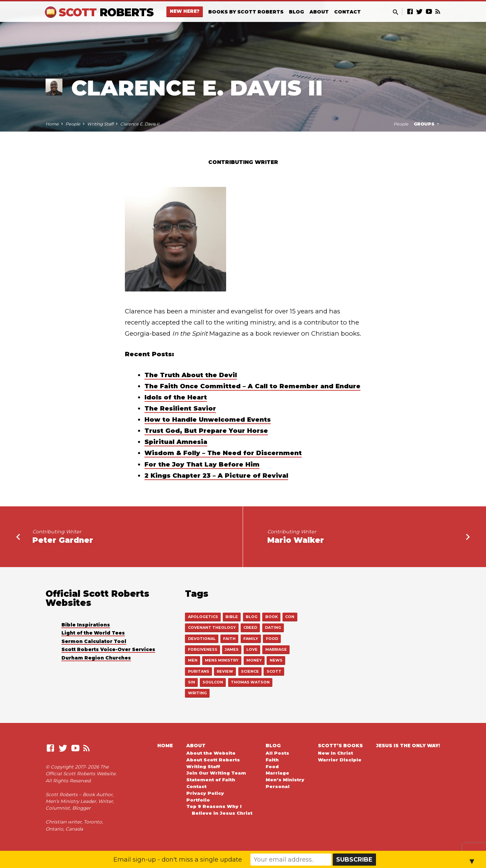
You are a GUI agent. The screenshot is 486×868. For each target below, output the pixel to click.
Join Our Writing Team (216, 773)
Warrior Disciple (340, 760)
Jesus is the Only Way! (408, 746)
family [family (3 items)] (251, 639)
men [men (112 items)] (193, 660)
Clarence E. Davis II (140, 124)
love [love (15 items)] (252, 649)
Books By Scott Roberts (246, 12)
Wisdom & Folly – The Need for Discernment (223, 453)
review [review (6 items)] (225, 671)
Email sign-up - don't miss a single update (178, 860)
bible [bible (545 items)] (232, 617)
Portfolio (198, 800)
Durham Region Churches (96, 658)
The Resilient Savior (180, 408)
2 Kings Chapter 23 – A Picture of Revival (216, 475)
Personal (278, 786)
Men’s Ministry (285, 780)
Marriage (277, 773)
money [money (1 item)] (254, 660)
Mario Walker (296, 540)
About (319, 12)
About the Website (211, 753)
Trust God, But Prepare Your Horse (206, 431)
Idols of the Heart (176, 397)
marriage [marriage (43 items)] (276, 649)
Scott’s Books (340, 746)
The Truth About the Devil (191, 375)
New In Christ (335, 753)
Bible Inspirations (86, 625)
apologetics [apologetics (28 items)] (203, 617)
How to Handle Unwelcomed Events (208, 419)
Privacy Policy (205, 793)
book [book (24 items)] (272, 617)
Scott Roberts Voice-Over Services (108, 649)
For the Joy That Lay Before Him (202, 464)
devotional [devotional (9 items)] (202, 639)
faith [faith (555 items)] (229, 639)
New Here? (185, 11)
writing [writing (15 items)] (197, 693)
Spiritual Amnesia (176, 442)
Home (52, 124)
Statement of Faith (211, 780)
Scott (106, 12)
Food (272, 766)
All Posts (277, 753)
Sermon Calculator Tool (94, 641)
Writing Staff (100, 124)
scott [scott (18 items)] (274, 671)
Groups (427, 124)
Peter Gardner (63, 540)
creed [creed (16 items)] (250, 627)
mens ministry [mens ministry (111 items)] (222, 660)
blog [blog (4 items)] (252, 617)
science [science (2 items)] (250, 671)
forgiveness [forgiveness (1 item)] (203, 649)
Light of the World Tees (93, 633)
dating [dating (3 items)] (273, 627)
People (73, 124)
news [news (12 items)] (276, 660)
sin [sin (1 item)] (192, 682)
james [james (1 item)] (232, 649)
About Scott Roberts (213, 760)
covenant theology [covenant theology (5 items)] (212, 627)
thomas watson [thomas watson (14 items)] (250, 682)
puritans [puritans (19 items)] (199, 671)
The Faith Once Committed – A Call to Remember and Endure (252, 386)
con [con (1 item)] (290, 617)
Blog (296, 12)
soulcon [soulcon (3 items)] (213, 682)
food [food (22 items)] (272, 639)
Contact (347, 12)
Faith (272, 760)
